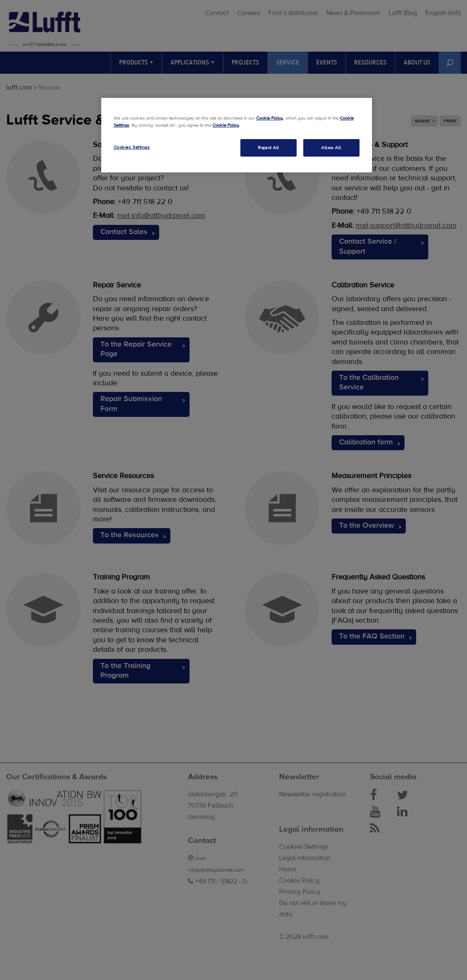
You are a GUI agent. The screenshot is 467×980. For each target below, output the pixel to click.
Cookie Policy (270, 118)
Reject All (268, 148)
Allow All (331, 148)
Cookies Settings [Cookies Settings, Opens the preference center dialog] (132, 147)
